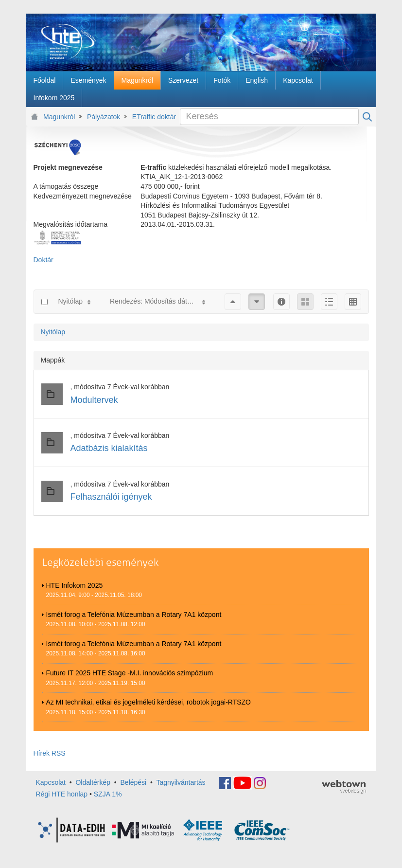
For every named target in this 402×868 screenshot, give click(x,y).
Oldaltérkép (93, 782)
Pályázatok (104, 117)
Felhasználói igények (111, 497)
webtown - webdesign (344, 787)
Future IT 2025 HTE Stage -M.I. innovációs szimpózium (130, 673)
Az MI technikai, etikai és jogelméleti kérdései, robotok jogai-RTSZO (149, 702)
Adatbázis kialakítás (109, 448)
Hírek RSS (50, 753)
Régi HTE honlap (62, 794)
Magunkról (59, 117)
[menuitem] (45, 80)
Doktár (44, 260)
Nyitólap (53, 332)
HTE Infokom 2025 (75, 585)
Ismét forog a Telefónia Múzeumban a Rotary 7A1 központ (134, 615)
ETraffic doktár (154, 117)
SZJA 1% (108, 794)
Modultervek (94, 400)
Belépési (134, 782)
